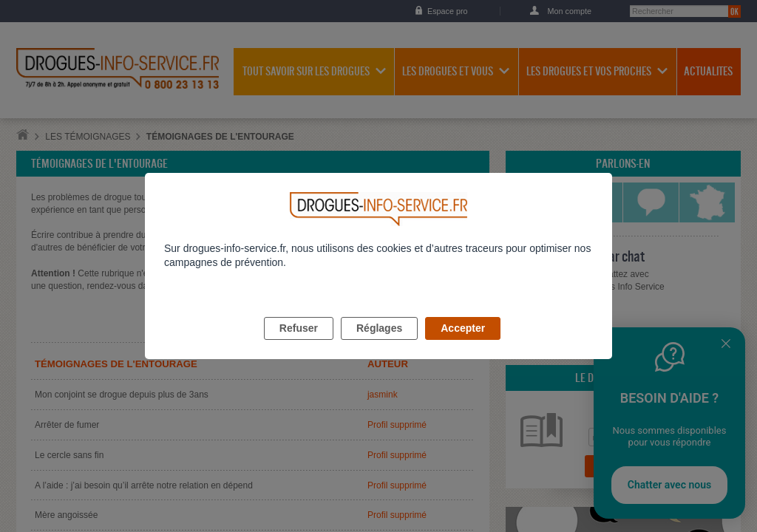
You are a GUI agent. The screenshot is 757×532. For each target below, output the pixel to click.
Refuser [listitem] (299, 345)
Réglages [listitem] (379, 345)
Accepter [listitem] (463, 345)
